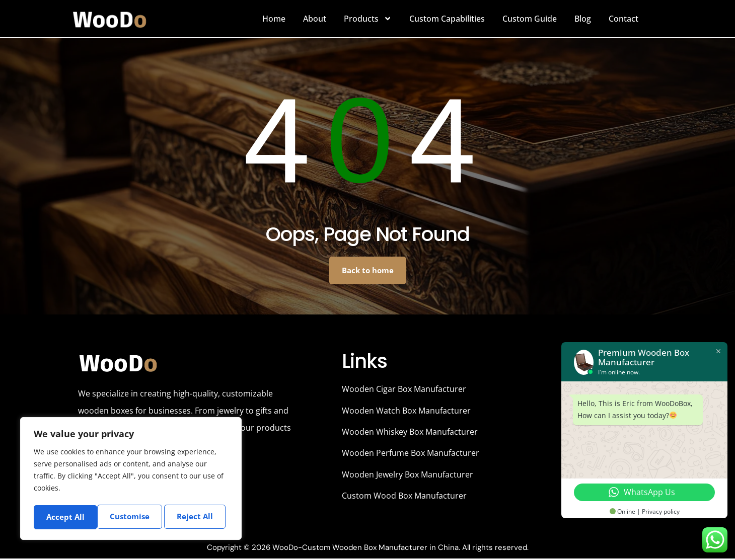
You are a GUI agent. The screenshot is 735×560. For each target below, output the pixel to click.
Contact (623, 19)
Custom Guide (530, 19)
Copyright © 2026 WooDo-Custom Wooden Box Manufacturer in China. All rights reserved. (368, 549)
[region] (131, 479)
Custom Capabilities (447, 19)
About (315, 19)
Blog (583, 19)
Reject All (132, 517)
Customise (66, 517)
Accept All (197, 517)
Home (274, 19)
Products (368, 19)
